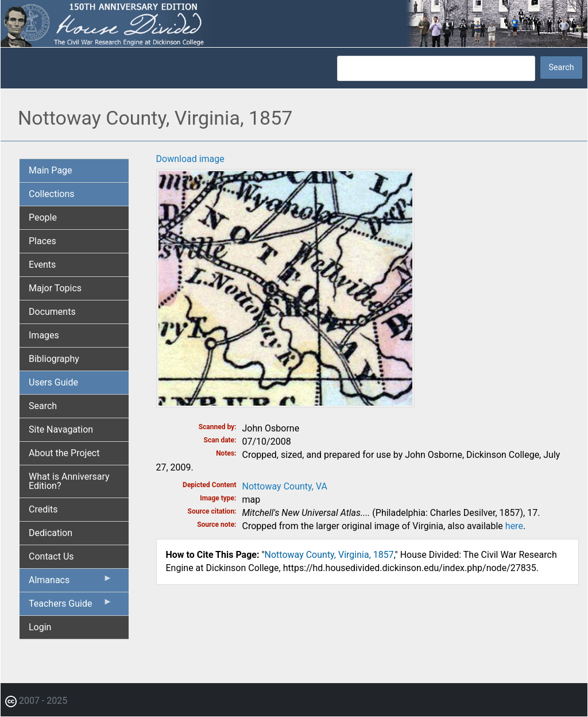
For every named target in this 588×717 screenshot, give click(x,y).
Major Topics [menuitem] (55, 288)
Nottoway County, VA (285, 486)
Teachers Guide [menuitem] (71, 606)
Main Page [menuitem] (51, 170)
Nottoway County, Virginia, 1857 (329, 555)
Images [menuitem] (44, 335)
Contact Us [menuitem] (51, 556)
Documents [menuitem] (52, 312)
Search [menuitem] (43, 406)
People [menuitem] (43, 217)
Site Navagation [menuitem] (61, 429)
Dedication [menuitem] (51, 533)
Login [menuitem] (40, 627)
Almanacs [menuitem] (71, 583)
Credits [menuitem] (43, 509)
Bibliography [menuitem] (54, 359)
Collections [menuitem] (52, 194)
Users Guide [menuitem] (53, 382)
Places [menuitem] (42, 241)
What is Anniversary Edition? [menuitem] (69, 481)
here (514, 526)
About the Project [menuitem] (64, 453)
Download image (190, 159)
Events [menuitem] (42, 265)
